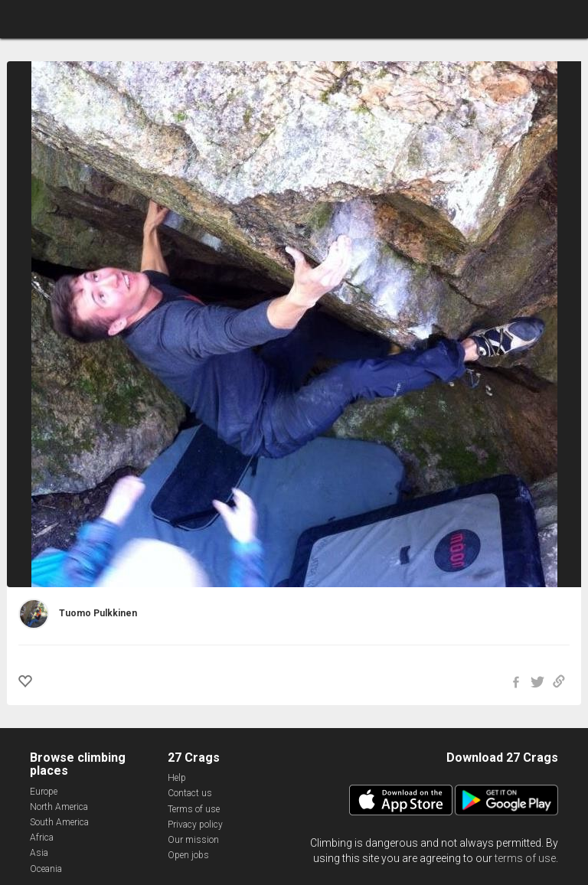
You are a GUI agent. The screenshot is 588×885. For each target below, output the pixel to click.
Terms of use (194, 809)
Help (177, 778)
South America (59, 822)
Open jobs (188, 855)
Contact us (190, 793)
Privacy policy (195, 825)
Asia (39, 853)
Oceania (46, 869)
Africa (42, 838)
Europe (44, 792)
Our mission (193, 840)
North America (59, 807)
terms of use (525, 858)
